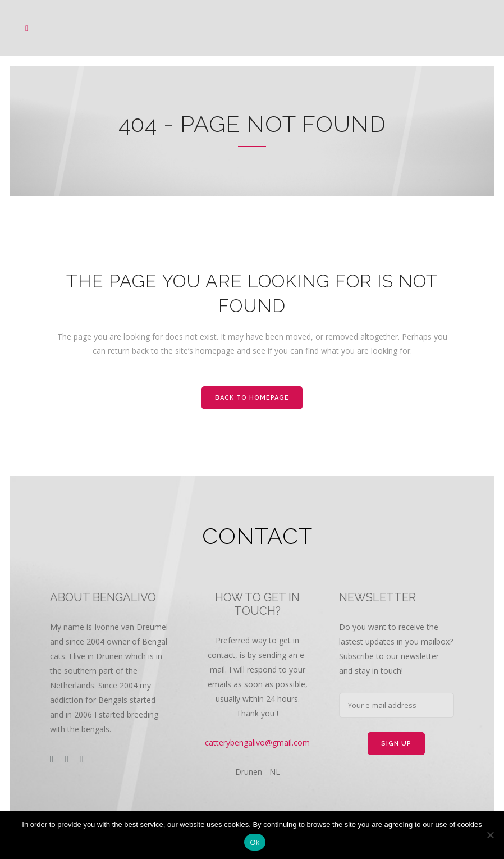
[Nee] (490, 835)
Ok (255, 842)
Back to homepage (252, 398)
